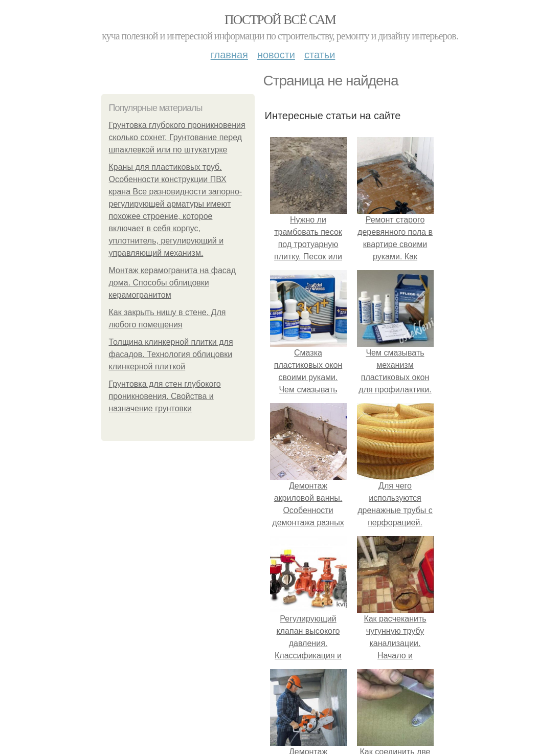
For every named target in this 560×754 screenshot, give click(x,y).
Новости (276, 55)
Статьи (320, 55)
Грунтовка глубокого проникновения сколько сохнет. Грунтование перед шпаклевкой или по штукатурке (177, 137)
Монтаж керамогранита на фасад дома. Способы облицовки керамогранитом (173, 283)
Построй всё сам (280, 20)
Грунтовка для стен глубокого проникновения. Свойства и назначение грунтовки (165, 396)
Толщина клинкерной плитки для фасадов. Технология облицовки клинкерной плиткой (171, 354)
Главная (229, 55)
